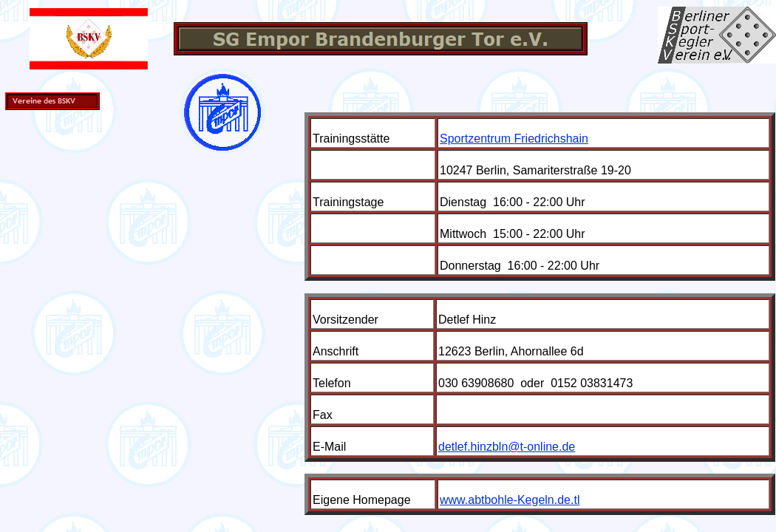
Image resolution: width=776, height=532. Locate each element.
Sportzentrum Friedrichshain (514, 139)
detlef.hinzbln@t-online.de (507, 447)
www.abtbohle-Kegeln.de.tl (510, 500)
